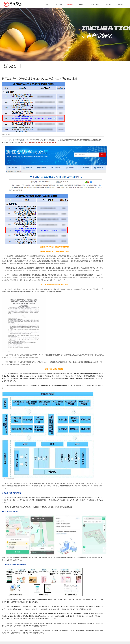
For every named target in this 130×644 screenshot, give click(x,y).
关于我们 (109, 4)
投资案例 (59, 4)
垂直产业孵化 (95, 4)
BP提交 (82, 4)
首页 (47, 4)
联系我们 (121, 4)
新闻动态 (70, 4)
